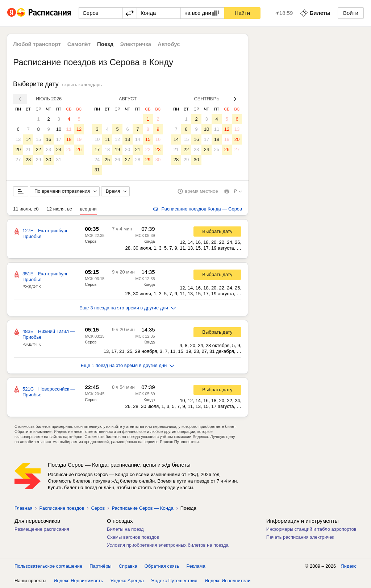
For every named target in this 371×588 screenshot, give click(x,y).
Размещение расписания (42, 529)
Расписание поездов (62, 508)
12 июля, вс (59, 209)
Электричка (136, 44)
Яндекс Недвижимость (78, 581)
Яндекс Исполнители (228, 581)
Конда (149, 241)
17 (59, 139)
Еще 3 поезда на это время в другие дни (128, 308)
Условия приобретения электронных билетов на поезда (168, 545)
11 (69, 129)
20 (18, 149)
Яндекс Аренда (127, 581)
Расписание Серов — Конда (142, 508)
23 (49, 149)
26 (79, 149)
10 (59, 129)
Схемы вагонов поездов (133, 537)
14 (28, 139)
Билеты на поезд (125, 529)
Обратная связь (162, 566)
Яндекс (349, 566)
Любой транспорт (37, 44)
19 (79, 139)
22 (38, 149)
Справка (128, 566)
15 (38, 139)
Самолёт (79, 44)
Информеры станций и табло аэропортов (311, 529)
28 (28, 160)
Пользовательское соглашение (48, 566)
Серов (91, 241)
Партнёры (100, 566)
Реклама (196, 566)
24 (59, 149)
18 (69, 139)
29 (38, 160)
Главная (23, 508)
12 (79, 129)
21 (28, 149)
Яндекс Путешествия (174, 581)
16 (49, 139)
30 (49, 160)
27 (18, 160)
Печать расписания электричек (300, 537)
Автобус (169, 44)
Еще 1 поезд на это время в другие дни (128, 365)
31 (59, 160)
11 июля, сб (26, 209)
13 (18, 139)
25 (69, 149)
